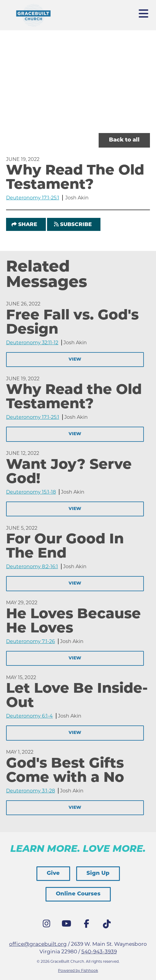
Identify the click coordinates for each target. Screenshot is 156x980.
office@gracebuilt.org (38, 944)
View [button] (75, 360)
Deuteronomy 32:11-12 (32, 343)
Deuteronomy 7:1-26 (31, 641)
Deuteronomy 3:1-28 (31, 791)
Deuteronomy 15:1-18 (31, 492)
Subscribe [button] (76, 225)
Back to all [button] (124, 140)
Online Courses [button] (78, 894)
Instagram (48, 925)
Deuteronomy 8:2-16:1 (32, 567)
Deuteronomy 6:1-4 (29, 716)
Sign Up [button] (98, 873)
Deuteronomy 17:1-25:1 (33, 198)
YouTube (68, 925)
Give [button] (53, 873)
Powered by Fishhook (78, 970)
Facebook (88, 925)
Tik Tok (108, 926)
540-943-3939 (99, 952)
